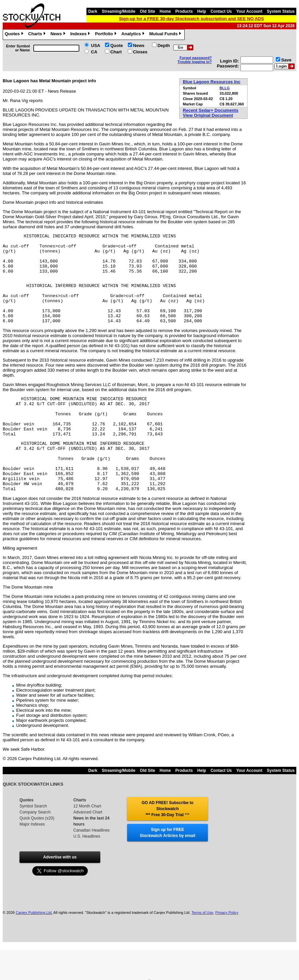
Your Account (249, 11)
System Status (281, 11)
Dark (93, 11)
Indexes (81, 35)
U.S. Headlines (87, 872)
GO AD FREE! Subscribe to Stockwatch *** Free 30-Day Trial (167, 844)
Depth (164, 45)
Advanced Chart (88, 847)
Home (165, 11)
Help (202, 11)
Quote (117, 45)
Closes (140, 52)
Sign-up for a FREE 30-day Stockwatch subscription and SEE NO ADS (192, 19)
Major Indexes (32, 859)
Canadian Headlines (91, 866)
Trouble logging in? (195, 62)
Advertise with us (60, 892)
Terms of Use (202, 948)
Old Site (147, 11)
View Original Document (208, 115)
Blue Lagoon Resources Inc (212, 82)
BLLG (225, 88)
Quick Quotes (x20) (37, 853)
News (59, 35)
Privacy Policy (227, 948)
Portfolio (106, 35)
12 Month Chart (87, 841)
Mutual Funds (166, 35)
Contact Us (221, 11)
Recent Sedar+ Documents (211, 110)
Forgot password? (196, 58)
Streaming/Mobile (118, 11)
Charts (38, 35)
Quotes (15, 35)
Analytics (134, 35)
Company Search (35, 847)
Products (184, 11)
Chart (116, 52)
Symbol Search (33, 841)
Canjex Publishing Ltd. (34, 948)
